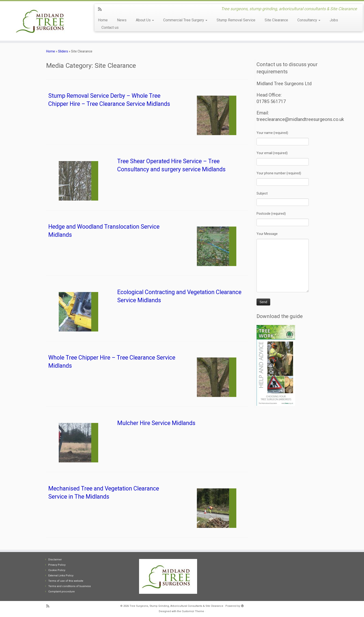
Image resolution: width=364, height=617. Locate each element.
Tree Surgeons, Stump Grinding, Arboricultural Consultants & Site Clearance (176, 606)
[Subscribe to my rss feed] (101, 9)
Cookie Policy (57, 570)
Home (103, 20)
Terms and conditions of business (70, 586)
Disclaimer (55, 560)
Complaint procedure (62, 592)
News (122, 20)
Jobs (334, 20)
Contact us (110, 28)
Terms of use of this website (66, 581)
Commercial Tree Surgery (185, 20)
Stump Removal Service (236, 20)
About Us (145, 20)
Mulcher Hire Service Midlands (156, 423)
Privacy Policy (57, 565)
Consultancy (309, 20)
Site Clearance (276, 20)
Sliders (63, 51)
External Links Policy (61, 576)
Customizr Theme (193, 611)
